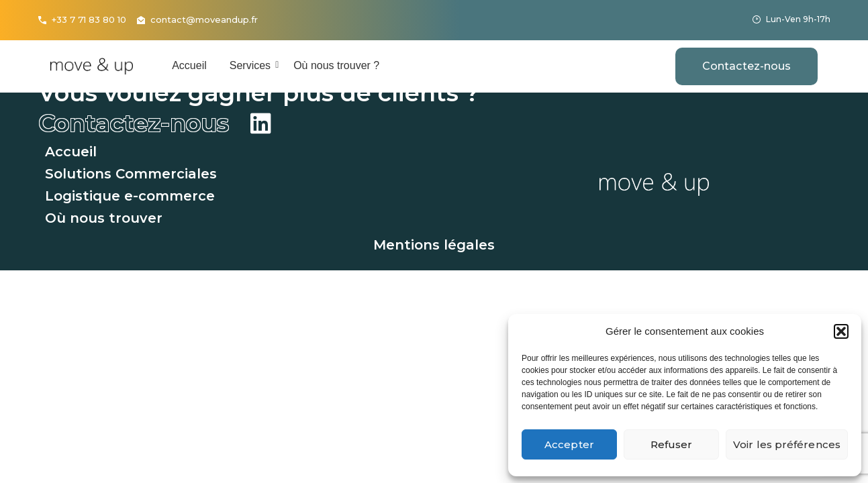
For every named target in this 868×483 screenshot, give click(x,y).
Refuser (672, 444)
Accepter (569, 444)
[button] (841, 331)
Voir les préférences (787, 444)
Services (252, 65)
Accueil (189, 65)
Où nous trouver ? (336, 65)
